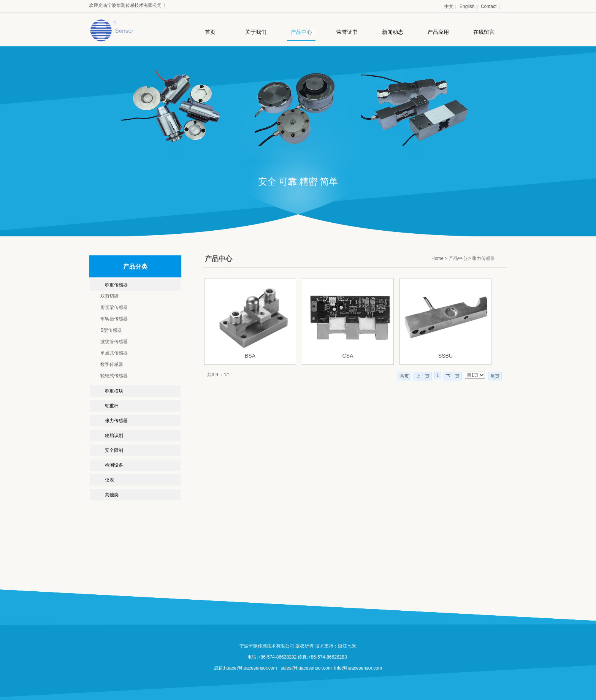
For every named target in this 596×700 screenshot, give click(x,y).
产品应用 (438, 32)
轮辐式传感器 (114, 376)
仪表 (109, 480)
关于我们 (256, 32)
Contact (489, 6)
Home (437, 258)
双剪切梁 (109, 296)
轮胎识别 (114, 436)
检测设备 (114, 465)
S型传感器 (111, 330)
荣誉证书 (347, 32)
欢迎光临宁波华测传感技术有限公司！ (128, 5)
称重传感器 (116, 285)
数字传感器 (112, 364)
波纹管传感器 (114, 342)
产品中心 (301, 32)
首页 (210, 32)
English (467, 6)
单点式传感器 (114, 353)
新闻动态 (393, 32)
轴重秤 (112, 406)
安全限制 (114, 450)
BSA (250, 356)
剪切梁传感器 (114, 307)
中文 (449, 6)
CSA (348, 356)
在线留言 (484, 32)
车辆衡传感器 (114, 319)
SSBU (445, 356)
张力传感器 (116, 421)
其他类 (112, 495)
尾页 (495, 376)
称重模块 (114, 391)
